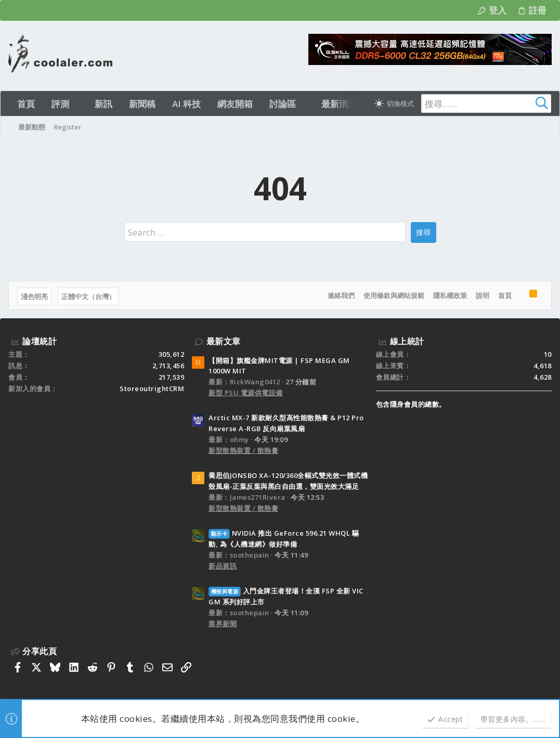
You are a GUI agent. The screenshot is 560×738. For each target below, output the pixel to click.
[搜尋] (486, 103)
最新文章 (224, 341)
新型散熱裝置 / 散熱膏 (243, 450)
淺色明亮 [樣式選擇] (34, 296)
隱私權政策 (450, 295)
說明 (483, 295)
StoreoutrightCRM (152, 389)
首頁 (505, 295)
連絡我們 (341, 295)
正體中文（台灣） (88, 296)
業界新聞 (223, 624)
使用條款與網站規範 (394, 295)
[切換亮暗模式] (394, 103)
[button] (78, 104)
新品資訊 (223, 566)
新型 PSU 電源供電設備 (246, 393)
